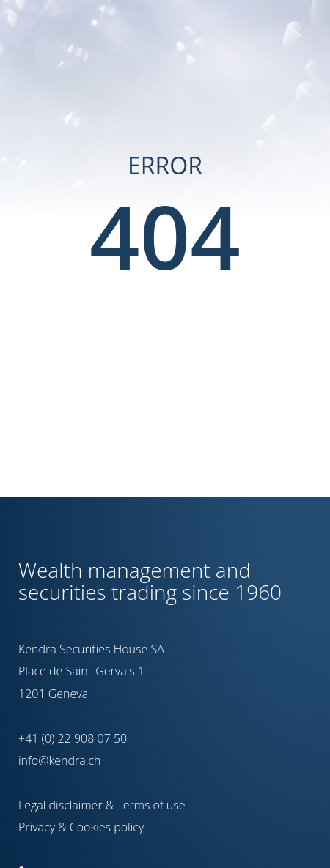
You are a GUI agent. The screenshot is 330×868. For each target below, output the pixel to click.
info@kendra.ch (59, 760)
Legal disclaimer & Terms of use (102, 805)
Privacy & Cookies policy (81, 827)
